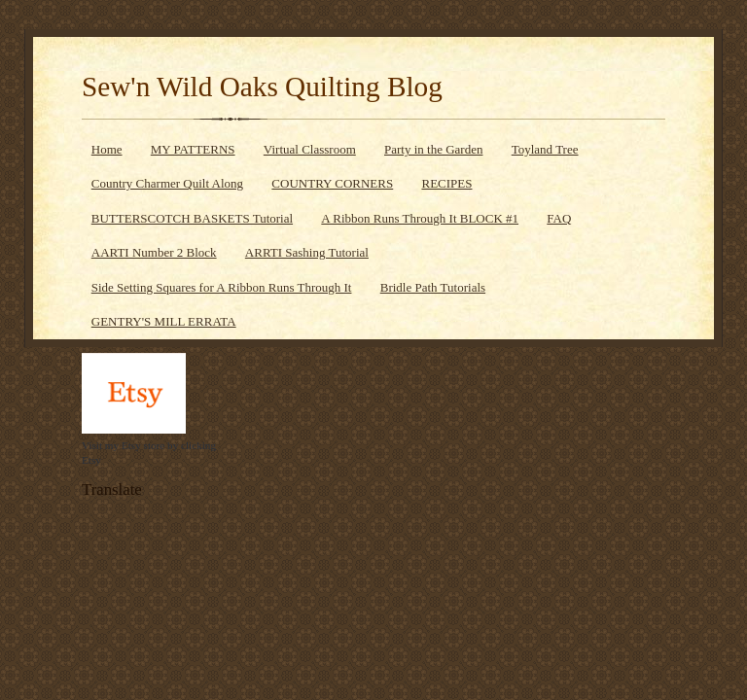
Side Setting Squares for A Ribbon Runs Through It (222, 287)
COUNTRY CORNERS (332, 183)
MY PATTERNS (193, 149)
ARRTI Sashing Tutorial (307, 252)
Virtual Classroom (310, 149)
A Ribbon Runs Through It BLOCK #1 (420, 218)
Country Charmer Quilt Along (167, 183)
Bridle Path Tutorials (433, 287)
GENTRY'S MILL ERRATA (164, 321)
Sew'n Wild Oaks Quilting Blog (262, 87)
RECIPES (446, 183)
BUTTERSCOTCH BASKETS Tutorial (192, 218)
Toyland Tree (545, 149)
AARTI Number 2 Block (154, 252)
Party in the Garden (433, 149)
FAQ (559, 218)
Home (107, 149)
